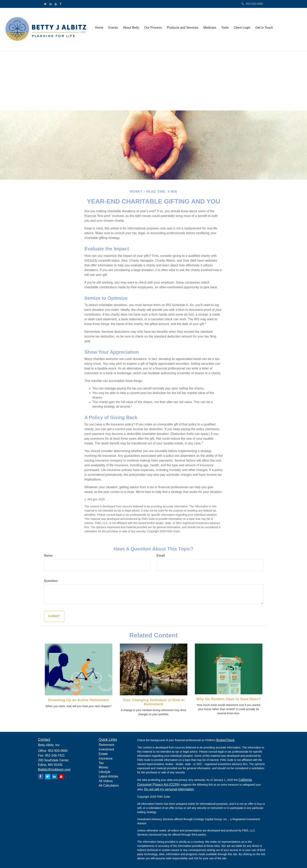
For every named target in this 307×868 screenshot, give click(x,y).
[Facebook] (61, 4)
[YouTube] (56, 4)
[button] (113, 29)
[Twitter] (45, 4)
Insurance (106, 758)
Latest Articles (109, 776)
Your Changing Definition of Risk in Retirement (153, 702)
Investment (106, 749)
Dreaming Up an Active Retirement (78, 700)
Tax (101, 763)
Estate (103, 754)
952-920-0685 (252, 4)
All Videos (106, 781)
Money (103, 767)
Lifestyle (105, 772)
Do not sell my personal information (169, 789)
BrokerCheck (225, 740)
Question (51, 581)
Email (161, 556)
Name (48, 556)
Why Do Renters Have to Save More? (229, 699)
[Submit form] (54, 616)
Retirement (106, 745)
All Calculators (109, 786)
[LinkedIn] (51, 4)
